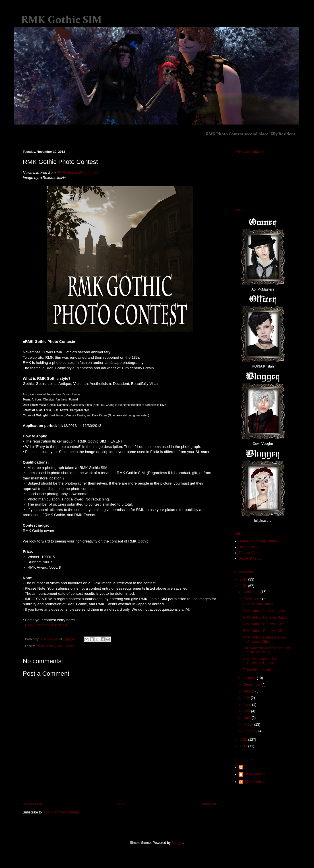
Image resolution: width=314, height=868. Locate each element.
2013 (244, 586)
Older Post (208, 804)
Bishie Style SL (250, 558)
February (251, 731)
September (253, 685)
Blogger (177, 843)
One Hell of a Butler (258, 604)
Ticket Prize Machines (260, 670)
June (248, 705)
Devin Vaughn (255, 774)
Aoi (247, 767)
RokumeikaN (248, 547)
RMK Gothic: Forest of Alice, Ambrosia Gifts (264, 639)
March (249, 725)
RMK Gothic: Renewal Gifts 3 (265, 617)
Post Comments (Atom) (61, 812)
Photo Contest (46, 646)
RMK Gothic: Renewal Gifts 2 (265, 624)
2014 (244, 579)
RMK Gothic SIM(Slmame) (259, 541)
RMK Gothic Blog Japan (78, 173)
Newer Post (33, 804)
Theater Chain (249, 553)
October (250, 678)
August (250, 691)
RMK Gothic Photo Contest (263, 611)
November (252, 598)
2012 (244, 740)
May (247, 711)
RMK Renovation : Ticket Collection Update (262, 661)
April (248, 718)
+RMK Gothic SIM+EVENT (45, 625)
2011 (244, 746)
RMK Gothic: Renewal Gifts (264, 631)
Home (121, 804)
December (252, 592)
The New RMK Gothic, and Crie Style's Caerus (267, 650)
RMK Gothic (65, 646)
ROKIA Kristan (255, 782)
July (247, 698)
